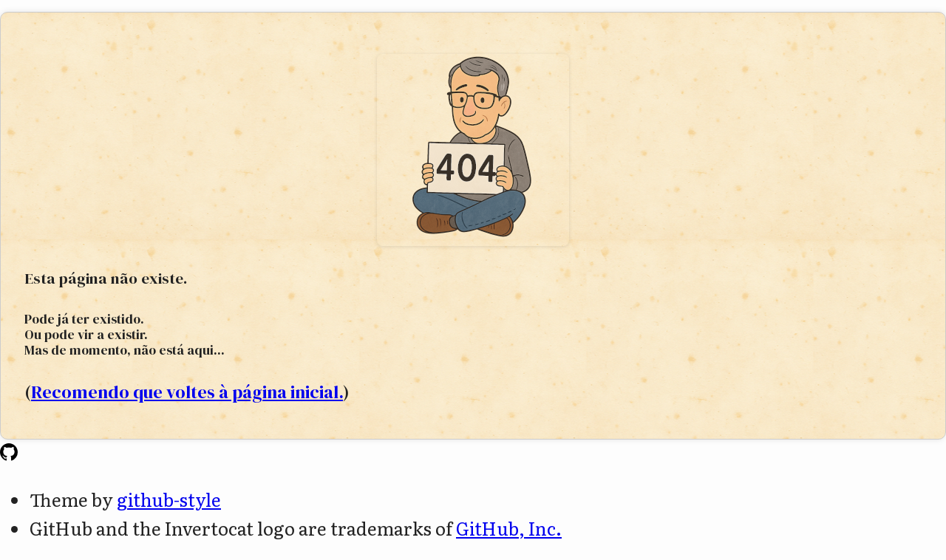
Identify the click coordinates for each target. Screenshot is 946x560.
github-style (169, 499)
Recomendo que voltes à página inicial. (187, 392)
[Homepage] (9, 453)
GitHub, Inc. (509, 528)
